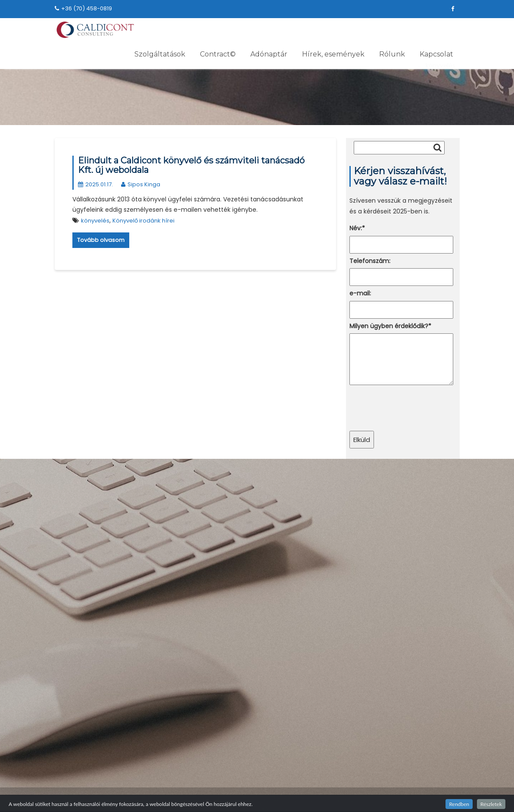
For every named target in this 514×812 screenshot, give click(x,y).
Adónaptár (269, 54)
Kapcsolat (436, 54)
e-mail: (360, 293)
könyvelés (95, 221)
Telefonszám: (370, 261)
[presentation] (415, 408)
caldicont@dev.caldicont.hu (397, 475)
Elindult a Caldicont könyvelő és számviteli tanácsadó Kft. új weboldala (191, 165)
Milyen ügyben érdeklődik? (390, 326)
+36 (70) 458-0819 (83, 8)
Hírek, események (333, 54)
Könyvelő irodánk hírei (143, 221)
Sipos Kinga (141, 184)
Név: (357, 228)
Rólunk (392, 54)
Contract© (218, 54)
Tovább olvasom (101, 240)
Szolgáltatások (160, 54)
